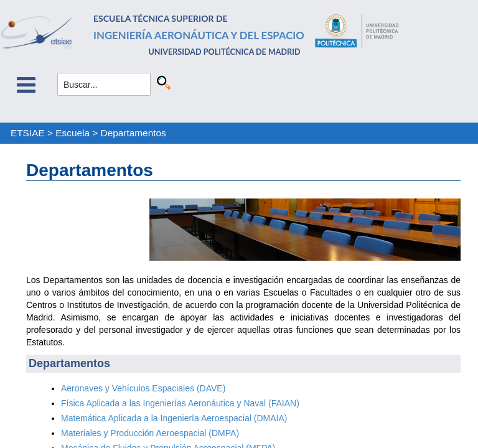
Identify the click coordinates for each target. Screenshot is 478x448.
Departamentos (134, 133)
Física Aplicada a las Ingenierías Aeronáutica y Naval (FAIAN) (180, 403)
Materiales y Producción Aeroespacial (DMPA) (150, 433)
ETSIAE (28, 133)
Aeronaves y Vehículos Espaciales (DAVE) (143, 388)
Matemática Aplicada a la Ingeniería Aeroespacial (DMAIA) (174, 418)
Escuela (73, 133)
